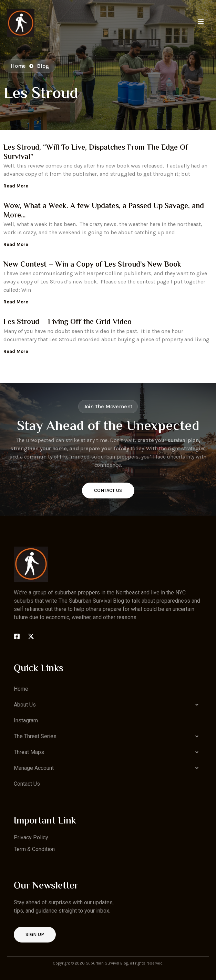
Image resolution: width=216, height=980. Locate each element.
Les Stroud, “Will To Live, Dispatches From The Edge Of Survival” (96, 152)
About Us (108, 705)
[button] (108, 705)
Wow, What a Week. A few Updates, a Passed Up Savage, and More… (104, 211)
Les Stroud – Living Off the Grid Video (68, 322)
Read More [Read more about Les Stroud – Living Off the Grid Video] (16, 351)
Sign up (35, 934)
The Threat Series (108, 736)
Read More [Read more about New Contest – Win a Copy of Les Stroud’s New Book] (16, 302)
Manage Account (108, 768)
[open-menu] (201, 23)
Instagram (26, 720)
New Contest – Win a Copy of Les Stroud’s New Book (92, 265)
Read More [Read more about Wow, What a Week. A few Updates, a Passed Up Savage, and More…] (16, 244)
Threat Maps (108, 752)
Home (21, 689)
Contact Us (108, 490)
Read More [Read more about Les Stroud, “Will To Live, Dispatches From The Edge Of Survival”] (16, 186)
